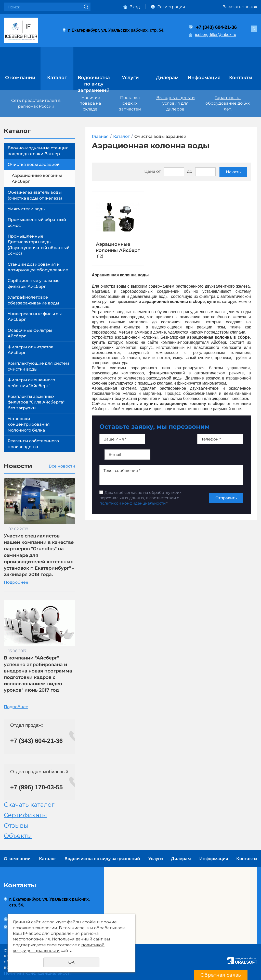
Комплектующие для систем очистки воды (38, 366)
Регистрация (171, 7)
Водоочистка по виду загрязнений (94, 82)
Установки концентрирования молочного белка (29, 424)
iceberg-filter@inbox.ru (216, 35)
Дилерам (167, 78)
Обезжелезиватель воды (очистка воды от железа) (35, 195)
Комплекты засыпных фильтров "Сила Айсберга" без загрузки (36, 402)
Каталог (57, 78)
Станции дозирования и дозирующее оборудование (38, 267)
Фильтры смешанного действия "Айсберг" (31, 383)
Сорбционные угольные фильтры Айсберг (34, 283)
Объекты (18, 836)
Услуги (130, 78)
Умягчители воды (27, 209)
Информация (204, 78)
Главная (100, 136)
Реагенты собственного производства (33, 444)
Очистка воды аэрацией (34, 164)
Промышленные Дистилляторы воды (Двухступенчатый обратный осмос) (39, 245)
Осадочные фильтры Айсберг (30, 333)
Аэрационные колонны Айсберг (37, 178)
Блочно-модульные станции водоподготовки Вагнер (38, 151)
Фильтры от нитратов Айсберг (31, 350)
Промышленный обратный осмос (37, 222)
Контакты (241, 78)
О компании (20, 78)
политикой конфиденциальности (133, 503)
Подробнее (16, 582)
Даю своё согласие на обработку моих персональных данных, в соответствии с (140, 498)
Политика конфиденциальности (38, 973)
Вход (135, 7)
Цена (150, 171)
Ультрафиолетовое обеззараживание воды (33, 300)
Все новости (62, 466)
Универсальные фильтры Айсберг (35, 317)
